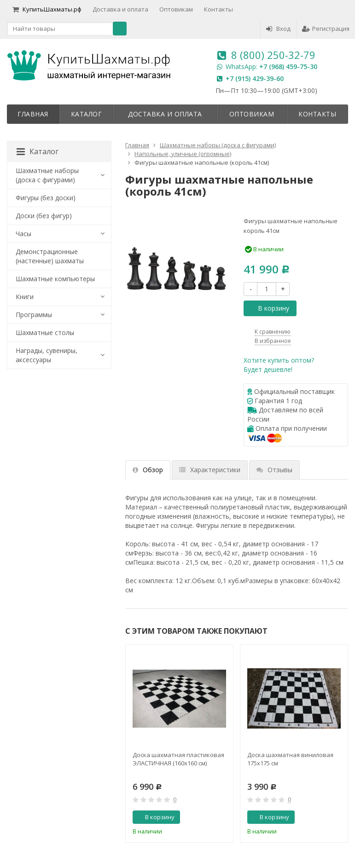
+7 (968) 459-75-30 (288, 67)
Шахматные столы (45, 333)
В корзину (268, 308)
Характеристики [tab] (210, 470)
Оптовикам (176, 9)
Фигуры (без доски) (46, 198)
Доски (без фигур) (44, 216)
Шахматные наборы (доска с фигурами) (47, 175)
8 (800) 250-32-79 (273, 55)
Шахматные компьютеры (55, 279)
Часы (23, 234)
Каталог (87, 114)
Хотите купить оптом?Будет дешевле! (279, 365)
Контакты (218, 9)
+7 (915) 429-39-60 (255, 78)
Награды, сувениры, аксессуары (47, 355)
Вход (278, 29)
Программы (34, 315)
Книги (25, 297)
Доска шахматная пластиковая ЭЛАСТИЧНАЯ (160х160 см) (178, 759)
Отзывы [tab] (274, 470)
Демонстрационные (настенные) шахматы (50, 256)
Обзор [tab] (148, 470)
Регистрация (326, 29)
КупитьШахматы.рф (47, 9)
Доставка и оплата (120, 9)
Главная (33, 114)
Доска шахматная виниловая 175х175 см (290, 759)
